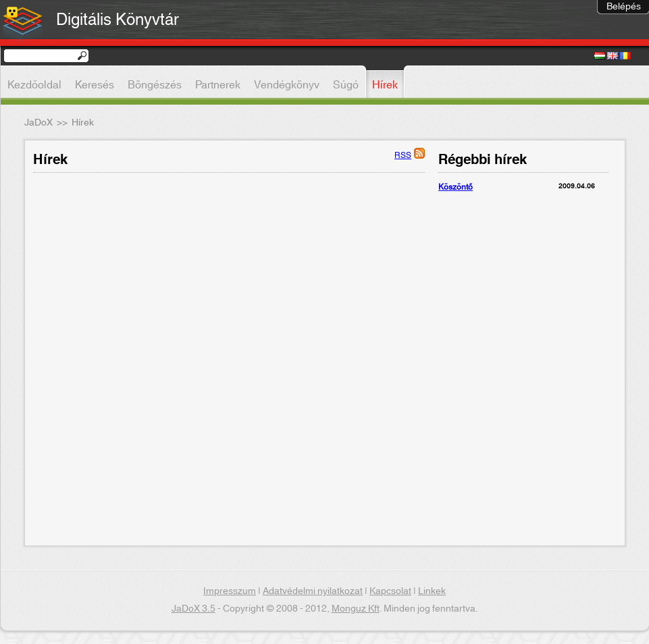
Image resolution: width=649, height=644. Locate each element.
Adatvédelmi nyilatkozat (313, 591)
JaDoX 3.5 (193, 609)
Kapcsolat (390, 591)
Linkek (432, 591)
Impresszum (230, 591)
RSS (403, 155)
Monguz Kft (356, 609)
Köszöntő (456, 187)
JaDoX (38, 123)
